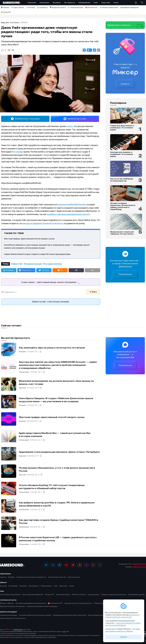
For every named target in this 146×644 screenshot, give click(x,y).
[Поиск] (141, 3)
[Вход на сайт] (137, 3)
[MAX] (60, 565)
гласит (70, 126)
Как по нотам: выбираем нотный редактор (122, 180)
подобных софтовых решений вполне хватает (68, 214)
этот (64, 632)
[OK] (93, 565)
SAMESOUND (18, 630)
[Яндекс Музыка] (80, 565)
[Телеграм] (46, 565)
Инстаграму (17, 152)
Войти (93, 292)
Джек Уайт (18, 264)
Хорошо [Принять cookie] (124, 637)
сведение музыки (34, 264)
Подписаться (125, 274)
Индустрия (5, 23)
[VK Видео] (73, 565)
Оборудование (24, 372)
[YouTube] (66, 565)
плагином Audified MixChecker (71, 205)
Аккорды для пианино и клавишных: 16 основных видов (122, 154)
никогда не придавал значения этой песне (42, 223)
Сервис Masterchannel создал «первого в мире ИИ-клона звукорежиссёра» (37, 254)
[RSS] (100, 565)
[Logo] (12, 3)
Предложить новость (119, 25)
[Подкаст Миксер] (86, 565)
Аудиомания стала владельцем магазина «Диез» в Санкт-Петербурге (59, 452)
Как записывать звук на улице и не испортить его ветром (52, 348)
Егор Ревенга (15, 23)
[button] (84, 50)
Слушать (125, 84)
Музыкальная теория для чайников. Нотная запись (122, 233)
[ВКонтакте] (53, 565)
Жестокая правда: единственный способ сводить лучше (29, 239)
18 (39, 475)
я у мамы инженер (53, 264)
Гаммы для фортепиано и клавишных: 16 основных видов (122, 128)
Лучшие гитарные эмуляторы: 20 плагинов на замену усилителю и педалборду (123, 206)
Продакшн (22, 352)
